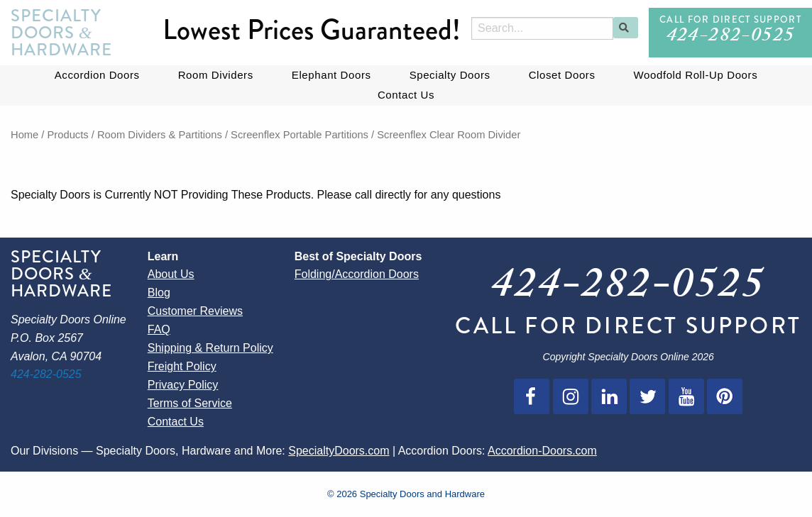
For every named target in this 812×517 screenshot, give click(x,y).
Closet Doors (562, 75)
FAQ (159, 329)
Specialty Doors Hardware (61, 33)
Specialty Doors (450, 75)
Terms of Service (190, 403)
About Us (171, 274)
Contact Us (406, 95)
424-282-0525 (731, 38)
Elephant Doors (331, 75)
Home (24, 135)
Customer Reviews (195, 311)
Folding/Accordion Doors (357, 274)
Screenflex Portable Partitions (300, 135)
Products (68, 135)
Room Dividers (216, 75)
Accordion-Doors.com (542, 451)
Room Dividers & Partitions (160, 135)
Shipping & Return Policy (210, 348)
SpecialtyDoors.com (339, 451)
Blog (159, 293)
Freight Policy (182, 366)
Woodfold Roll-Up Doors (696, 75)
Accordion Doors (97, 75)
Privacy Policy (183, 385)
